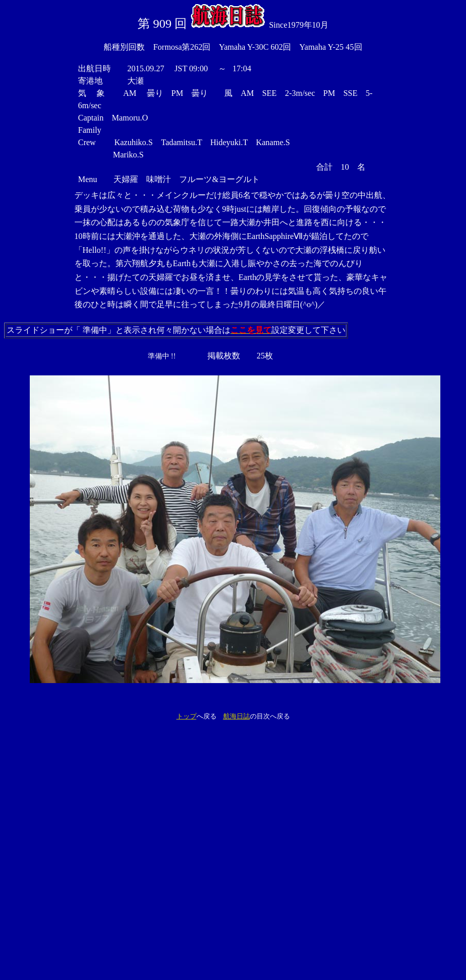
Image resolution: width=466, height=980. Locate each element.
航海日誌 (237, 716)
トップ (187, 716)
